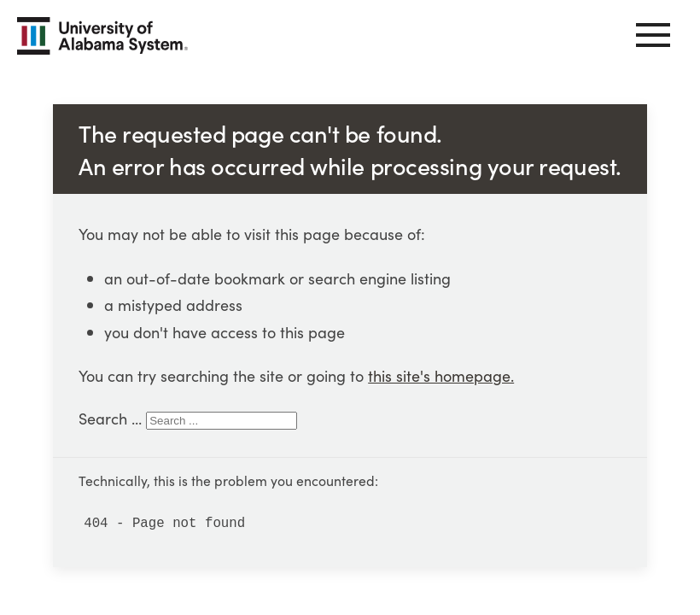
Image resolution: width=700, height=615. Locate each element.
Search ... (110, 418)
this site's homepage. (441, 375)
